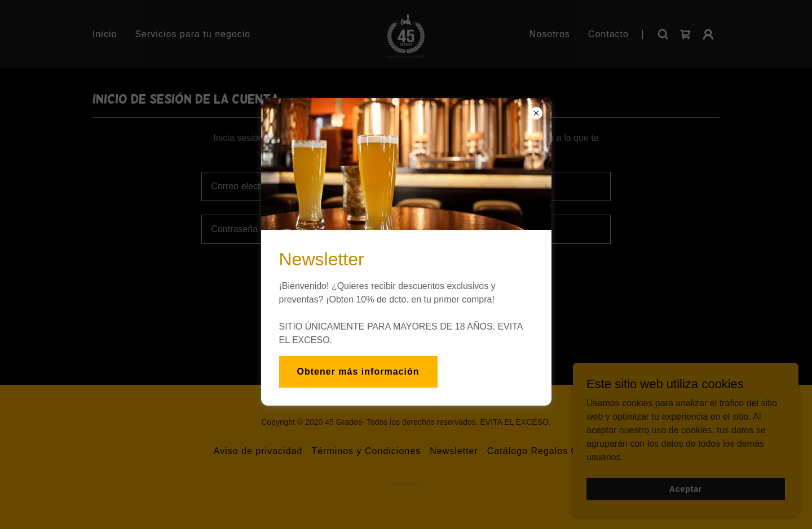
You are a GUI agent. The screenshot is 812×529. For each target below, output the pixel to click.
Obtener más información (358, 372)
